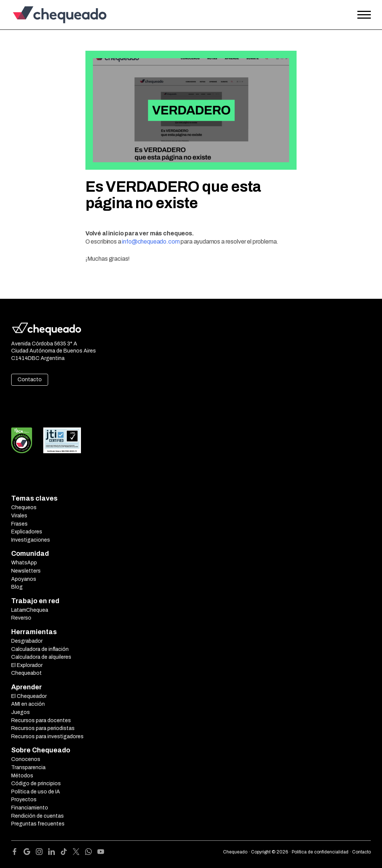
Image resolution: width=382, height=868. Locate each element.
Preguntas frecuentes (38, 824)
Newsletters (26, 571)
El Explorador (27, 665)
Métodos (22, 776)
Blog (17, 587)
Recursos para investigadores (47, 737)
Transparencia (28, 767)
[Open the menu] (364, 15)
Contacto (30, 380)
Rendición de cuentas (37, 816)
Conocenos (26, 759)
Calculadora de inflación (40, 649)
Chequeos (24, 507)
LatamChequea (30, 610)
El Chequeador (29, 696)
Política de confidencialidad (320, 852)
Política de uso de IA (36, 792)
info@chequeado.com (151, 242)
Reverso (21, 618)
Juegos (21, 712)
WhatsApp (24, 563)
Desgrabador (27, 641)
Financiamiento (30, 808)
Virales (19, 516)
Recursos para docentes (41, 720)
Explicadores (27, 532)
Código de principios (36, 784)
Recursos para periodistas (43, 728)
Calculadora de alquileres (41, 657)
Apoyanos (24, 579)
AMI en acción (28, 704)
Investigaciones (31, 540)
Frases (19, 524)
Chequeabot (26, 673)
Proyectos (24, 800)
